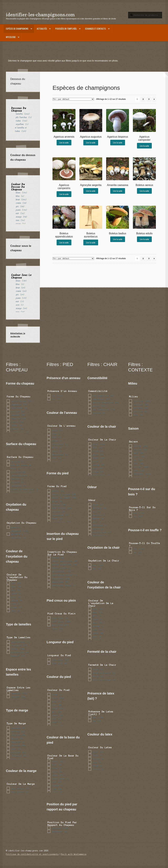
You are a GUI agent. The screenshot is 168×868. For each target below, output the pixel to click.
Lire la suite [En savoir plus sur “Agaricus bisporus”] (118, 142)
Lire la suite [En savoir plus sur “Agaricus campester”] (144, 146)
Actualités (42, 29)
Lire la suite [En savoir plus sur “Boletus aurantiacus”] (91, 242)
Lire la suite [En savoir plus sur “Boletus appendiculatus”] (64, 242)
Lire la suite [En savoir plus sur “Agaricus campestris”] (64, 194)
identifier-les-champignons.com (40, 15)
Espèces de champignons (17, 29)
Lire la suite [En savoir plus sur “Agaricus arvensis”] (64, 142)
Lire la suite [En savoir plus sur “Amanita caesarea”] (118, 191)
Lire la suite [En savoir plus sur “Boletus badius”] (118, 239)
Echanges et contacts (95, 29)
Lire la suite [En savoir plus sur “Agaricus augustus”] (91, 142)
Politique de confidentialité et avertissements (32, 854)
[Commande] (73, 99)
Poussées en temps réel (66, 29)
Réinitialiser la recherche (18, 335)
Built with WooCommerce (74, 854)
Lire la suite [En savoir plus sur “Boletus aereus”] (144, 191)
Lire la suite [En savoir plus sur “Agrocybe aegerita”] (91, 191)
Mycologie (11, 37)
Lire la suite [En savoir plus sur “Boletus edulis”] (144, 239)
